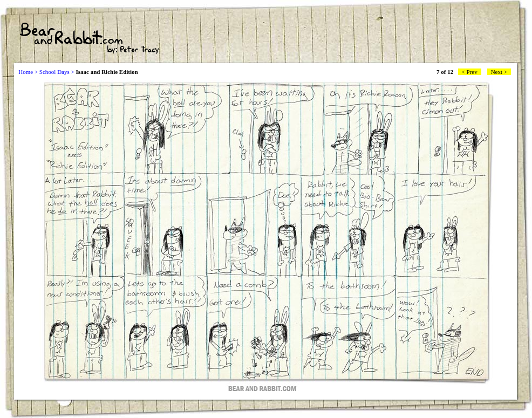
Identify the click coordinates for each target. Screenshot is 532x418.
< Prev (470, 72)
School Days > (57, 72)
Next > (499, 72)
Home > (28, 72)
